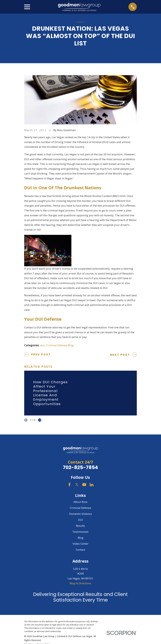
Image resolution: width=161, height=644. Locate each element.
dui (42, 345)
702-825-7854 (80, 467)
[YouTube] (84, 485)
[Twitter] (77, 485)
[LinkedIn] (92, 485)
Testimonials (80, 532)
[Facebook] (69, 485)
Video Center (80, 544)
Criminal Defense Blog (60, 345)
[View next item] (40, 420)
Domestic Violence (80, 514)
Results (80, 526)
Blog (80, 538)
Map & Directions (80, 583)
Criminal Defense (80, 508)
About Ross (80, 502)
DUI (80, 520)
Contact (80, 550)
